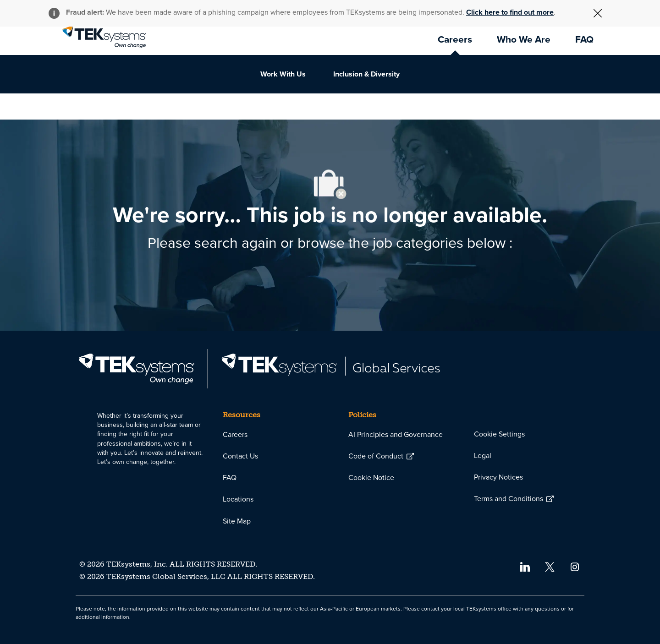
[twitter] (550, 566)
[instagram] (575, 566)
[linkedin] (525, 566)
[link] (104, 37)
